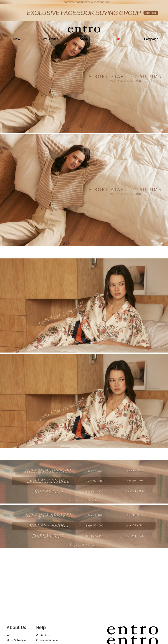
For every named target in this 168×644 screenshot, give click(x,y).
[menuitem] (17, 39)
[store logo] (84, 29)
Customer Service (47, 640)
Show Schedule (16, 640)
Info (9, 635)
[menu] (84, 39)
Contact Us (43, 635)
